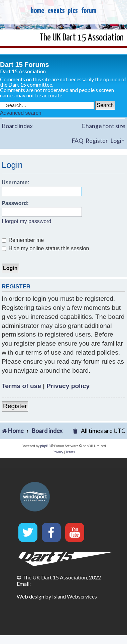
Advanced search (21, 113)
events (56, 11)
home (37, 11)
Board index (17, 126)
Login (117, 141)
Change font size (103, 126)
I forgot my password (27, 221)
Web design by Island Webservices (57, 596)
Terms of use (21, 386)
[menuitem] (76, 431)
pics (73, 11)
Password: (15, 203)
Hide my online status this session (45, 248)
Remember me (23, 240)
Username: (16, 182)
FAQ (77, 141)
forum (89, 11)
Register (97, 141)
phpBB (45, 446)
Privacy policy (68, 386)
